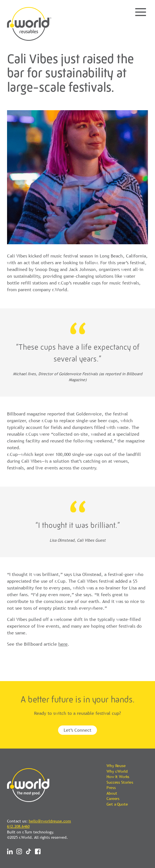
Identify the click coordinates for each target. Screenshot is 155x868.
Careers (113, 799)
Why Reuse (116, 766)
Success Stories (120, 782)
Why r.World (117, 771)
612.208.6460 (18, 826)
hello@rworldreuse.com (50, 821)
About (112, 793)
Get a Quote (117, 804)
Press (111, 788)
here (63, 644)
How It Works (118, 777)
